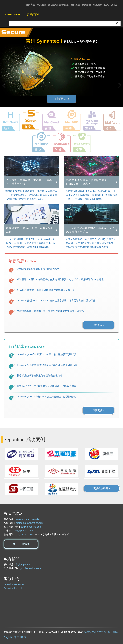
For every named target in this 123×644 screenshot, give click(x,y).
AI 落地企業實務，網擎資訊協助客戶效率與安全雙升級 (46, 290)
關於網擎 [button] (86, 5)
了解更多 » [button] (62, 99)
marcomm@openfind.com (30, 523)
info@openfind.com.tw (28, 519)
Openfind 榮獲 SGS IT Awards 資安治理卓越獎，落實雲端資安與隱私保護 (56, 300)
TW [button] (114, 5)
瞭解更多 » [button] (98, 325)
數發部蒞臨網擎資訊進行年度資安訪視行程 (40, 375)
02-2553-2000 (14, 14)
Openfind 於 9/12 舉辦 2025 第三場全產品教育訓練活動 (46, 397)
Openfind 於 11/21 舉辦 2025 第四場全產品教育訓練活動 (47, 365)
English (8, 637)
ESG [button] (107, 5)
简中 (24, 637)
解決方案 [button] (30, 5)
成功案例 (53, 5)
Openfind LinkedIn (14, 588)
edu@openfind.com (31, 527)
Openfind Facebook (14, 584)
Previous (5, 86)
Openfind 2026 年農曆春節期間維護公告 (38, 269)
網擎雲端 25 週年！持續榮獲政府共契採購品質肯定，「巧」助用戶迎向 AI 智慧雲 (60, 279)
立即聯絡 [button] (21, 544)
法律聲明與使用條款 (95, 632)
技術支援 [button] (75, 5)
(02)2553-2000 (24, 534)
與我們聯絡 (33, 14)
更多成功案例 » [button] (102, 488)
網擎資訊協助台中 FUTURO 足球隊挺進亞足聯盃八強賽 (47, 386)
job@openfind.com (23, 531)
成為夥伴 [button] (98, 5)
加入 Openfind (23, 564)
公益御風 (113, 632)
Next (118, 86)
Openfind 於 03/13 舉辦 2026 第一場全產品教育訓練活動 (47, 354)
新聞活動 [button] (64, 5)
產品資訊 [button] (42, 5)
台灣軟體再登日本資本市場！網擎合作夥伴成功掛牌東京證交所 (50, 311)
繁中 (17, 637)
